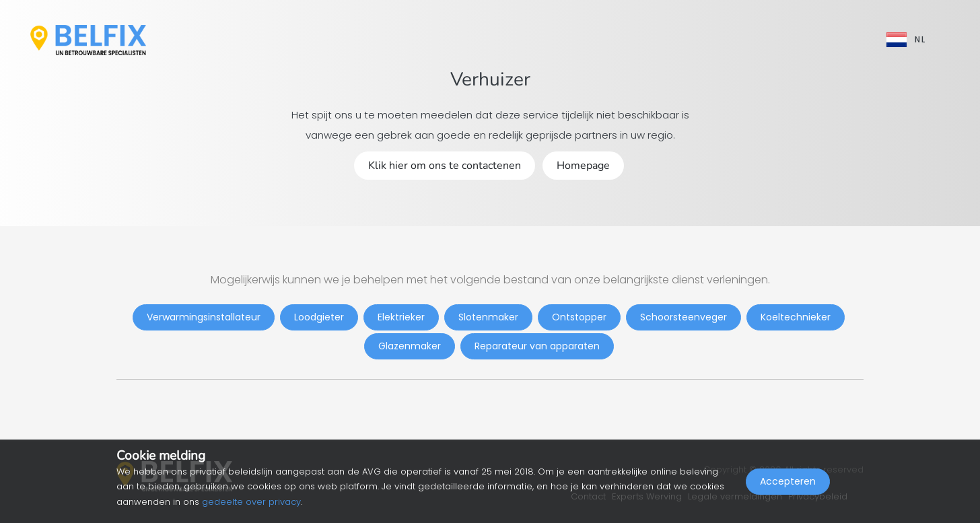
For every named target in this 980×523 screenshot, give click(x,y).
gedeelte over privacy (251, 502)
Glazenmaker (410, 346)
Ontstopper (579, 317)
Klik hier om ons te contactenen (445, 166)
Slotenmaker (488, 317)
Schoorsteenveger (684, 317)
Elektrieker (401, 317)
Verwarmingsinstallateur (204, 317)
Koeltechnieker (796, 317)
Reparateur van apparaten (537, 346)
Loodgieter (319, 317)
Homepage (583, 166)
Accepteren (788, 493)
